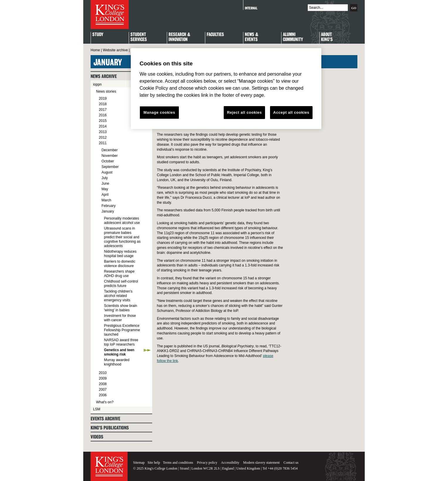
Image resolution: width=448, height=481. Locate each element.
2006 (103, 395)
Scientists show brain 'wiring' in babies (121, 308)
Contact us (291, 463)
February (108, 206)
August (107, 172)
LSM (97, 409)
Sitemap (139, 463)
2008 (103, 384)
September (110, 167)
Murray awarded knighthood (117, 362)
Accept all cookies (291, 112)
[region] (226, 89)
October (108, 161)
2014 (103, 126)
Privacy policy (207, 463)
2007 (103, 390)
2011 (103, 143)
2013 (103, 132)
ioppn (97, 84)
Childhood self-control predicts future (121, 284)
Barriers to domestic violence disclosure (120, 264)
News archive (104, 76)
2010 (103, 373)
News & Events (252, 37)
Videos (97, 437)
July (105, 178)
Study (98, 35)
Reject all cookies (244, 112)
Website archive (115, 50)
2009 (103, 378)
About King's (327, 37)
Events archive (105, 419)
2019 (103, 98)
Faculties (215, 35)
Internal (251, 8)
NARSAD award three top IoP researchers (121, 342)
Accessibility (230, 463)
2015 (103, 121)
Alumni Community (293, 37)
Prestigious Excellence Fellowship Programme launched (122, 330)
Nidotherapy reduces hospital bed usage (120, 254)
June (105, 183)
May (105, 189)
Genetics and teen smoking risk (119, 352)
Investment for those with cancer (120, 318)
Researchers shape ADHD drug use (119, 274)
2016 (103, 115)
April (105, 195)
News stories (106, 91)
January (108, 211)
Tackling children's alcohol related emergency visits (118, 296)
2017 (103, 110)
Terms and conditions (178, 463)
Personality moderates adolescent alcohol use (122, 221)
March (106, 200)
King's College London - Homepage (110, 15)
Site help (154, 463)
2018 (103, 104)
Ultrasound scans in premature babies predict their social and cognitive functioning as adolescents (122, 237)
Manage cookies (159, 112)
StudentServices (139, 37)
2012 (103, 137)
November (110, 156)
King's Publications (110, 428)
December (110, 150)
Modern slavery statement (261, 463)
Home (95, 50)
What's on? (105, 402)
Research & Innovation (179, 37)
